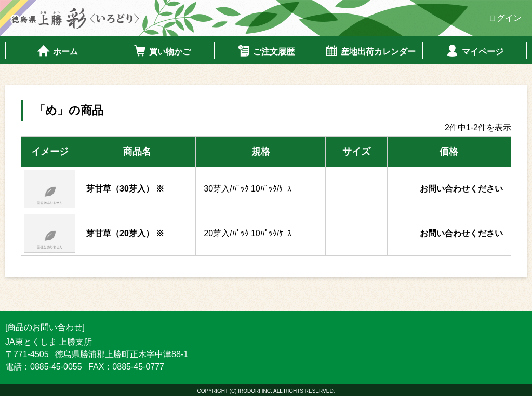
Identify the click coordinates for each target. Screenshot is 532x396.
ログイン (505, 18)
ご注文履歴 (266, 51)
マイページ (475, 51)
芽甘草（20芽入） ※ (125, 233)
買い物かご (162, 51)
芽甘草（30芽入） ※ (125, 189)
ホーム (57, 51)
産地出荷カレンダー (370, 51)
